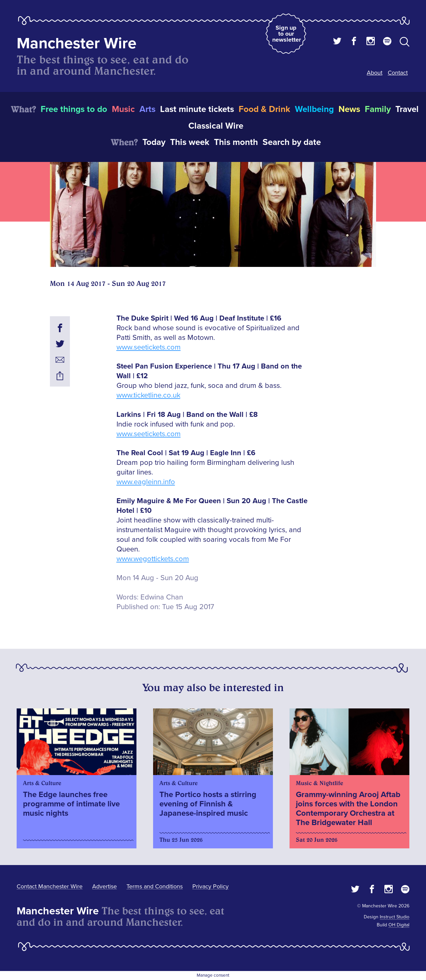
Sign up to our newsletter (287, 34)
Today (154, 142)
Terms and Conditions (155, 886)
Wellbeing (314, 109)
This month (236, 142)
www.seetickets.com (149, 347)
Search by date (292, 142)
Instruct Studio (395, 917)
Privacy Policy (211, 886)
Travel (407, 109)
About (375, 73)
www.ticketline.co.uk (148, 395)
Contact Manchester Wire (50, 886)
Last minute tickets (197, 109)
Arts (147, 109)
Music (123, 109)
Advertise (105, 886)
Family (378, 109)
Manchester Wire (77, 43)
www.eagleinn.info (146, 482)
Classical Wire (216, 126)
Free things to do (74, 109)
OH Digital (399, 925)
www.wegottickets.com (153, 559)
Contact (398, 73)
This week (190, 142)
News (349, 109)
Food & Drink (264, 109)
